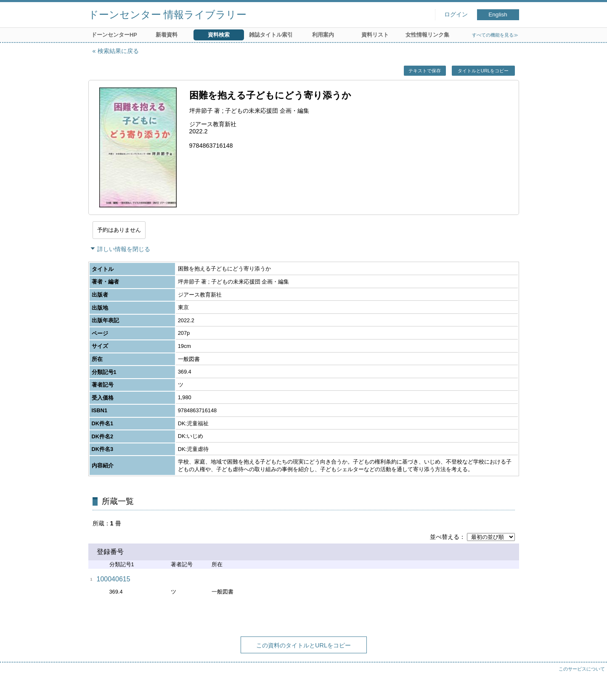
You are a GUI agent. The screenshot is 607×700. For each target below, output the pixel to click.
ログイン (456, 15)
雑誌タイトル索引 (271, 35)
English (498, 15)
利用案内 (323, 35)
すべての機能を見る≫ (495, 35)
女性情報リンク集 (427, 35)
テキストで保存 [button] (425, 71)
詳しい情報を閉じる (124, 249)
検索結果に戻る (118, 51)
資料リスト (375, 35)
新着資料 (167, 35)
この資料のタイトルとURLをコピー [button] (303, 645)
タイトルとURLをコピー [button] (483, 71)
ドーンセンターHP (114, 35)
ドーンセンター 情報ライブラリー (168, 15)
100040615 (114, 579)
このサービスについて (582, 669)
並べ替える (445, 537)
